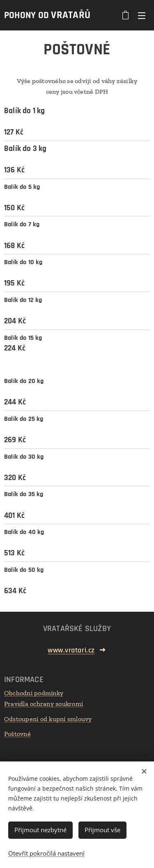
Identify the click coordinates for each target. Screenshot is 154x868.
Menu (142, 16)
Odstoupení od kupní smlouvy (48, 719)
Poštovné (17, 734)
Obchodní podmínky (34, 693)
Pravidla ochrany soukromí (44, 704)
